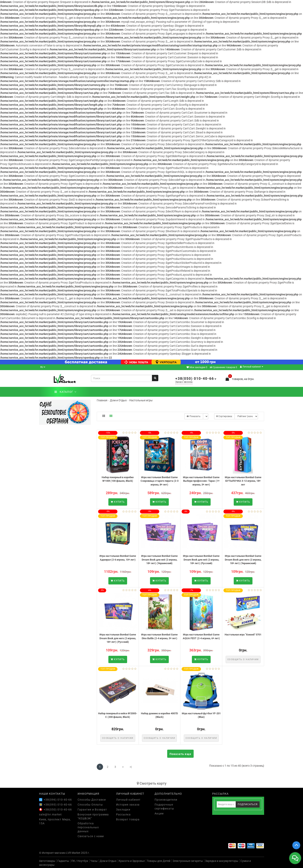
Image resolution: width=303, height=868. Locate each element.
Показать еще (180, 754)
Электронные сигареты (188, 861)
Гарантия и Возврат (92, 810)
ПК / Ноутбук (80, 861)
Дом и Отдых (108, 861)
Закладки (123, 810)
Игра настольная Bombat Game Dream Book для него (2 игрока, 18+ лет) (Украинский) (243, 560)
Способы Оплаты (90, 805)
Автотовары (47, 861)
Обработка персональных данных (88, 827)
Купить (118, 502)
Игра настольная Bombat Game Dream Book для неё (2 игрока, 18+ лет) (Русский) (201, 560)
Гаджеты (63, 861)
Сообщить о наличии (243, 659)
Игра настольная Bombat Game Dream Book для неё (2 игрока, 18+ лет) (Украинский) (159, 560)
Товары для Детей (159, 861)
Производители (166, 800)
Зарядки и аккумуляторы (222, 861)
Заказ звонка (184, 382)
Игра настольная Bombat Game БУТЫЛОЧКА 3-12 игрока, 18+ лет (243, 481)
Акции (159, 813)
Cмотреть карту (152, 783)
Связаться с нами (91, 836)
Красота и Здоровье (132, 861)
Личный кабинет (252, 367)
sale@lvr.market (50, 814)
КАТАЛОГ (65, 392)
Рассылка (123, 814)
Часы (94, 861)
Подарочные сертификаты (164, 807)
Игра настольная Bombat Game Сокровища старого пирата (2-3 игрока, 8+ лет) (159, 481)
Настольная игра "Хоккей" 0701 (243, 635)
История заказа (128, 805)
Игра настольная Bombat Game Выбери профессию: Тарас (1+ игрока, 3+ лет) (201, 481)
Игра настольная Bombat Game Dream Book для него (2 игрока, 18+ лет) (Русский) (118, 638)
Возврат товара (128, 819)
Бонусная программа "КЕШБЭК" (93, 816)
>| (131, 767)
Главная (102, 400)
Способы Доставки (92, 800)
